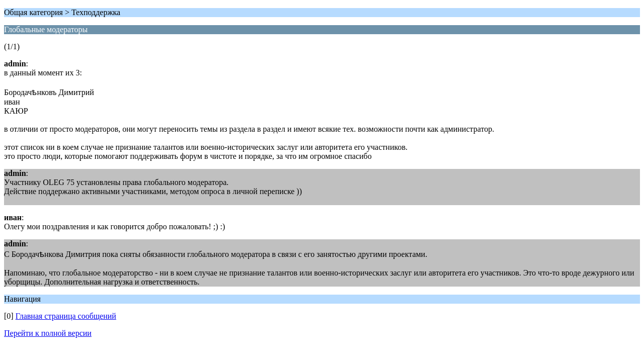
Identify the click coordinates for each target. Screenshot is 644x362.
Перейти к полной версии (48, 333)
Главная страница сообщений (66, 316)
